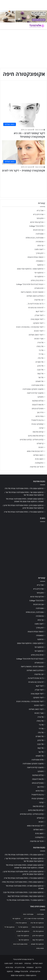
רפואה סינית (39, 459)
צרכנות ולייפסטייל (37, 420)
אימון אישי (40, 218)
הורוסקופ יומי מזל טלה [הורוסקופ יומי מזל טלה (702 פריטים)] (37, 923)
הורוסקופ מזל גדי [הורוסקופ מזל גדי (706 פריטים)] (23, 927)
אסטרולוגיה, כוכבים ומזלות (35, 238)
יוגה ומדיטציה (39, 300)
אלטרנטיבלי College (36, 226)
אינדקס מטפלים (35, 971)
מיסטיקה (40, 397)
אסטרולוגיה (40, 234)
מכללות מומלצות (38, 401)
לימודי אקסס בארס (37, 319)
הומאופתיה (40, 261)
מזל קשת (40, 374)
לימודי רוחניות (39, 331)
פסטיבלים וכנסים (38, 409)
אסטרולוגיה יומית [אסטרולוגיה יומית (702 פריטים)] (28, 914)
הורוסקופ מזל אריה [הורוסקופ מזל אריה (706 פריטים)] (21, 923)
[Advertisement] (23, 548)
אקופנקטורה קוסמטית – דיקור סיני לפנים (24, 171)
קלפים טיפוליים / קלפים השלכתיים (32, 440)
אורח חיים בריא (38, 214)
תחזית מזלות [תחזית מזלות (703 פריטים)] (40, 948)
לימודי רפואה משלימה (36, 335)
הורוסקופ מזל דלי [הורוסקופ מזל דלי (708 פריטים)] (9, 927)
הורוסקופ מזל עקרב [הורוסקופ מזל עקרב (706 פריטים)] (23, 936)
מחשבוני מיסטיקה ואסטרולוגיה (33, 389)
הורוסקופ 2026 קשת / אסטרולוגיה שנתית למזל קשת (26, 896)
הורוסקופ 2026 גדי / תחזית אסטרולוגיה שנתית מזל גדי (25, 900)
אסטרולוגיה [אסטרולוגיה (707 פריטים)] (40, 914)
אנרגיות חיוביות (38, 230)
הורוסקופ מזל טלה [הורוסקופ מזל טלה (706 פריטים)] (38, 931)
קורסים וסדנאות (38, 432)
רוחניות (41, 447)
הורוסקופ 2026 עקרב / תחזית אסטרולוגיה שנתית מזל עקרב (23, 892)
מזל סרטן (40, 366)
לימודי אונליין (39, 315)
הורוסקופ (40, 265)
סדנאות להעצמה (38, 405)
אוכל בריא (40, 211)
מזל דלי (41, 354)
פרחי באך (40, 412)
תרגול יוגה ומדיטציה (37, 467)
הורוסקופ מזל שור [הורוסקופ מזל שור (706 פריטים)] (24, 940)
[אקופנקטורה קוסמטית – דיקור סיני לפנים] (23, 152)
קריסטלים (40, 443)
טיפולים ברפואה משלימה (35, 296)
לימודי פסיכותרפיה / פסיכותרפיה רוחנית (30, 327)
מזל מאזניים (40, 362)
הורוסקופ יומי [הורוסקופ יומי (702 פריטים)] (16, 919)
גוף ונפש (40, 245)
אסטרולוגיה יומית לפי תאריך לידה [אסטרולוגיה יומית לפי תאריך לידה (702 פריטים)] (34, 919)
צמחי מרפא (40, 416)
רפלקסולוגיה (39, 463)
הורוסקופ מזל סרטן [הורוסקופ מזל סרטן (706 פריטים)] (38, 936)
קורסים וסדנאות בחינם (36, 436)
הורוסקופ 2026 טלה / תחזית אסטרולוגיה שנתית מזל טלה (24, 488)
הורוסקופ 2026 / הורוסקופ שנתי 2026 (30, 269)
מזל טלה (41, 358)
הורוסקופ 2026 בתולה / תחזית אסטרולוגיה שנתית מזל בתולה (23, 882)
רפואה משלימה (38, 455)
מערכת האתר (39, 130)
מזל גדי (41, 350)
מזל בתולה (40, 346)
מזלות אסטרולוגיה (37, 385)
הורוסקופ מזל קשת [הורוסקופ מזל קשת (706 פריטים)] (38, 940)
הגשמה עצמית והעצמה (35, 257)
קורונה (41, 428)
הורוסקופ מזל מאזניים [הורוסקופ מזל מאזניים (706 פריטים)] (23, 931)
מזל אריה (40, 343)
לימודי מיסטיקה (38, 323)
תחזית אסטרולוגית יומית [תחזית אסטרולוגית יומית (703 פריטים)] (20, 944)
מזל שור (41, 377)
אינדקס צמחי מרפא (37, 222)
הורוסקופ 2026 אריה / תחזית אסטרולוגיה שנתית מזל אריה (24, 512)
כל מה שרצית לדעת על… (35, 304)
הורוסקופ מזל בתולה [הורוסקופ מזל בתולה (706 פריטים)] (38, 927)
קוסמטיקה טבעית (37, 424)
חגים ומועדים (39, 288)
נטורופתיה (28, 963)
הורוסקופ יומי (39, 273)
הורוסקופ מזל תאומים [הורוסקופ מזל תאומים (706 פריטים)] (37, 944)
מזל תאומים (40, 381)
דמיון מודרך (40, 253)
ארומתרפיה (40, 242)
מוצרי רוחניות (39, 339)
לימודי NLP (40, 311)
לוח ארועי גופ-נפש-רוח (36, 308)
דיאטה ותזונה (39, 249)
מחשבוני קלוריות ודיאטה (35, 393)
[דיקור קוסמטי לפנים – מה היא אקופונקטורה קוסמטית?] (23, 115)
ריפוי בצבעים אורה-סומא (35, 451)
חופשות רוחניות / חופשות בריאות (32, 292)
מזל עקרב (40, 370)
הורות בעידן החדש (37, 280)
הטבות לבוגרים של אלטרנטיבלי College (30, 284)
